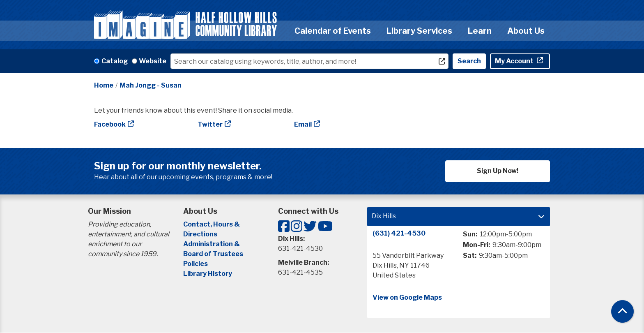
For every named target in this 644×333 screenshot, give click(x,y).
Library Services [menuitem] (419, 31)
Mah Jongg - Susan (151, 85)
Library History (208, 274)
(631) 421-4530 (399, 233)
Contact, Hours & (212, 224)
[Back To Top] (622, 311)
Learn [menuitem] (480, 31)
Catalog (115, 61)
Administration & (212, 244)
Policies (195, 264)
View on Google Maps (407, 297)
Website (153, 61)
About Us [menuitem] (526, 31)
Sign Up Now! (498, 171)
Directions (200, 234)
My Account (515, 61)
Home (104, 85)
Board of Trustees (213, 254)
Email (303, 124)
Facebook (110, 124)
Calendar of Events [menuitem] (333, 31)
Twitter (210, 124)
